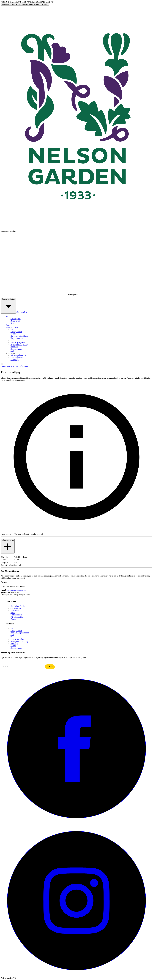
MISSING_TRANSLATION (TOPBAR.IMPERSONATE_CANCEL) (25, 4)
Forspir (13, 334)
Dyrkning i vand (17, 358)
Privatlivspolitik (17, 617)
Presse (13, 613)
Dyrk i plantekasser (18, 338)
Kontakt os (15, 610)
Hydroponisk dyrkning (19, 345)
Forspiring (15, 360)
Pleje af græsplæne (18, 342)
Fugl (12, 340)
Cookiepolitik (16, 619)
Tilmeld (50, 667)
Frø (12, 329)
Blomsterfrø (15, 321)
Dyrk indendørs (16, 349)
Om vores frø (16, 608)
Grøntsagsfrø (16, 319)
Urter (13, 323)
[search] (2, 364)
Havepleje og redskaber (20, 336)
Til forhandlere (22, 312)
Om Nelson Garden (18, 606)
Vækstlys (14, 347)
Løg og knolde (16, 332)
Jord (12, 351)
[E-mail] (23, 667)
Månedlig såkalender (19, 355)
